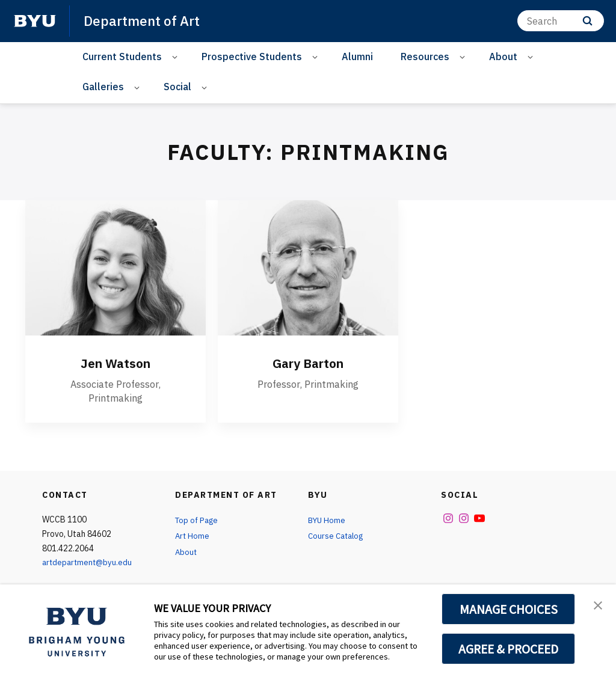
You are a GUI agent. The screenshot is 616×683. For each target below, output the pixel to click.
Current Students (122, 57)
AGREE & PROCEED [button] (509, 649)
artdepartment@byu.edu (89, 562)
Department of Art (144, 20)
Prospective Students (252, 57)
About (503, 57)
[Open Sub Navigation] (177, 57)
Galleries (103, 87)
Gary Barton (308, 363)
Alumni (357, 57)
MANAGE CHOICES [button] (509, 609)
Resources (425, 57)
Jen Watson (116, 363)
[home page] (35, 21)
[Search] (561, 21)
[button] (596, 606)
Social (177, 87)
